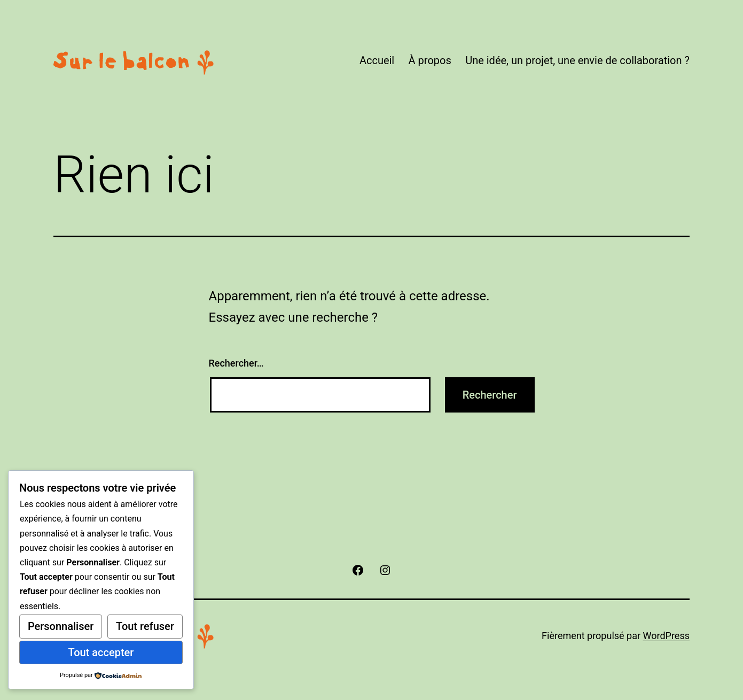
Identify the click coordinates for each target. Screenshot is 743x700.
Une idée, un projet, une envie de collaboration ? (577, 60)
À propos (430, 60)
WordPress (666, 636)
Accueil (377, 60)
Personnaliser (61, 626)
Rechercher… (236, 363)
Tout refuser (145, 626)
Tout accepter (101, 652)
